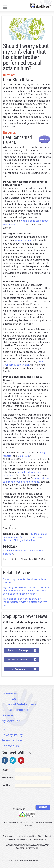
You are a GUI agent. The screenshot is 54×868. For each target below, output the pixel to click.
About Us (9, 699)
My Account (11, 721)
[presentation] (23, 797)
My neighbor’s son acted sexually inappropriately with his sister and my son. (25, 602)
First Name (7, 777)
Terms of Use (12, 740)
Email (5, 770)
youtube (21, 760)
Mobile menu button (5, 7)
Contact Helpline (15, 710)
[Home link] (41, 6)
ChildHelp (24, 456)
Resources (10, 693)
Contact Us (10, 746)
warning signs (23, 240)
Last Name (7, 785)
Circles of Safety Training (21, 704)
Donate (7, 715)
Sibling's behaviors (24, 540)
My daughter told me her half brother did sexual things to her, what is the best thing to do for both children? (27, 591)
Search (7, 729)
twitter (13, 760)
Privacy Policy (12, 735)
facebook (5, 760)
